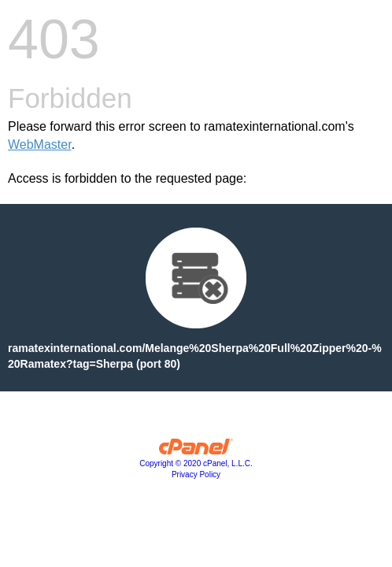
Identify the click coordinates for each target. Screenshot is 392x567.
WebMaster (40, 145)
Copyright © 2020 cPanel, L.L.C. (196, 463)
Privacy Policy (196, 474)
